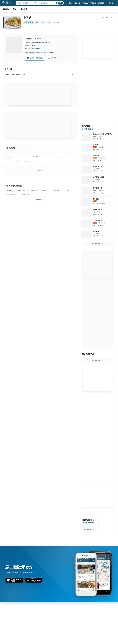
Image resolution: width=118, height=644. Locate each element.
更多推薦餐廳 (97, 361)
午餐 (48, 23)
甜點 (37, 23)
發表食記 (77, 3)
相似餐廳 (24, 9)
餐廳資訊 (6, 9)
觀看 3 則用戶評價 (35, 58)
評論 (15, 9)
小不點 (27, 18)
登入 (70, 3)
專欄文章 (93, 3)
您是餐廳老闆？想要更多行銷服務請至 (39, 53)
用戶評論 (11, 148)
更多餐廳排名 (97, 244)
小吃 (43, 23)
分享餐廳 (52, 58)
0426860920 (36, 48)
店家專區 (102, 3)
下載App (85, 3)
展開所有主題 (40, 200)
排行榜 (112, 3)
